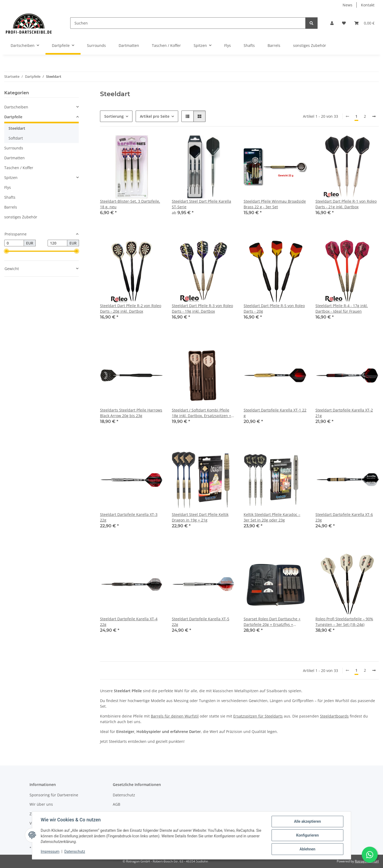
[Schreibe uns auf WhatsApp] (370, 855)
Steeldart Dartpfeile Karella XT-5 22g (201, 622)
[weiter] (374, 116)
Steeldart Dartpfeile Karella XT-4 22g (129, 622)
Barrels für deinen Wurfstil (175, 716)
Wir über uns (41, 804)
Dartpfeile (13, 117)
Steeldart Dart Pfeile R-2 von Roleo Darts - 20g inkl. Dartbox (131, 308)
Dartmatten (14, 158)
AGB (116, 804)
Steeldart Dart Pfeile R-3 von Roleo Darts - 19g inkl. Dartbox (202, 308)
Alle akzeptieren (307, 821)
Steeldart (17, 128)
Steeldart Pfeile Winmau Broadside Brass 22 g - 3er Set (275, 204)
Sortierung (114, 116)
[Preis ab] (14, 243)
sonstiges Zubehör (21, 217)
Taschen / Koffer (19, 168)
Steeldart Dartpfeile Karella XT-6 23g (344, 517)
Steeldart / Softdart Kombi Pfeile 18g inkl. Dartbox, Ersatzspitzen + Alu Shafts (201, 413)
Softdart (16, 138)
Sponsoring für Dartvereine (54, 795)
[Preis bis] (57, 243)
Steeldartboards (334, 716)
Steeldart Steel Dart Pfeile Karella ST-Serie (201, 204)
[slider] (6, 251)
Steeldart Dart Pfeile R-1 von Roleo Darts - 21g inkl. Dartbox (346, 204)
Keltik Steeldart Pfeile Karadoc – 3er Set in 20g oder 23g (272, 517)
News (347, 5)
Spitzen (11, 178)
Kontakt (368, 5)
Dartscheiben (16, 107)
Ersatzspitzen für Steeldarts (258, 716)
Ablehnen (307, 849)
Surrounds (14, 148)
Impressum (50, 851)
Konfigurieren (307, 835)
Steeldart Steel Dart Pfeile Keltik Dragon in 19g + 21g (200, 517)
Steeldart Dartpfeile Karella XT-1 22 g (275, 413)
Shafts (10, 197)
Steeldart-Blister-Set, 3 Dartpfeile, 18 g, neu (130, 204)
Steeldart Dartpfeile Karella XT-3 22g (129, 517)
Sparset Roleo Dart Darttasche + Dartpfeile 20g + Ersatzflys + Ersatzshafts (272, 622)
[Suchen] (188, 23)
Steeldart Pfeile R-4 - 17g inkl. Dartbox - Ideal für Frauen (342, 308)
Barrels (11, 207)
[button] (332, 23)
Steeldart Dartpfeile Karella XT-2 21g (344, 413)
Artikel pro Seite (155, 116)
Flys (8, 187)
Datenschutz (75, 851)
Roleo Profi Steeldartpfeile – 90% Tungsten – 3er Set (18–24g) (344, 622)
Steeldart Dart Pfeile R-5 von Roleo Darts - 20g (274, 308)
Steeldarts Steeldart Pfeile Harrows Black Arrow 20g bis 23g (131, 413)
